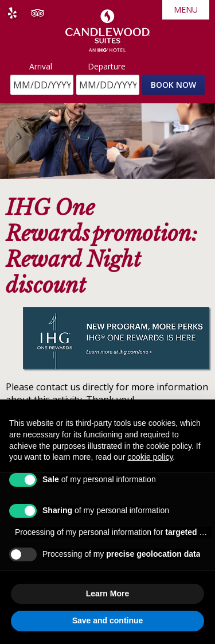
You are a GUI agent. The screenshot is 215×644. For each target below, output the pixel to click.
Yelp (12, 13)
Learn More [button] (107, 593)
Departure (107, 66)
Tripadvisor (37, 13)
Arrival (41, 66)
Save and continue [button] (108, 620)
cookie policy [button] (150, 457)
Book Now (173, 85)
